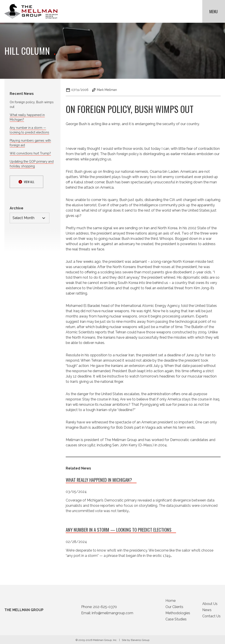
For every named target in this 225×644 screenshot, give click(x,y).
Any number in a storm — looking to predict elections (119, 531)
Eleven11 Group (140, 641)
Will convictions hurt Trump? (30, 153)
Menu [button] (214, 11)
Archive (17, 208)
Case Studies (176, 620)
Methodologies (178, 614)
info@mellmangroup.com (112, 614)
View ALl (26, 182)
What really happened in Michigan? (99, 481)
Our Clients (174, 608)
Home (171, 602)
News (207, 611)
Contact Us (211, 617)
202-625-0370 (105, 608)
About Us (210, 605)
